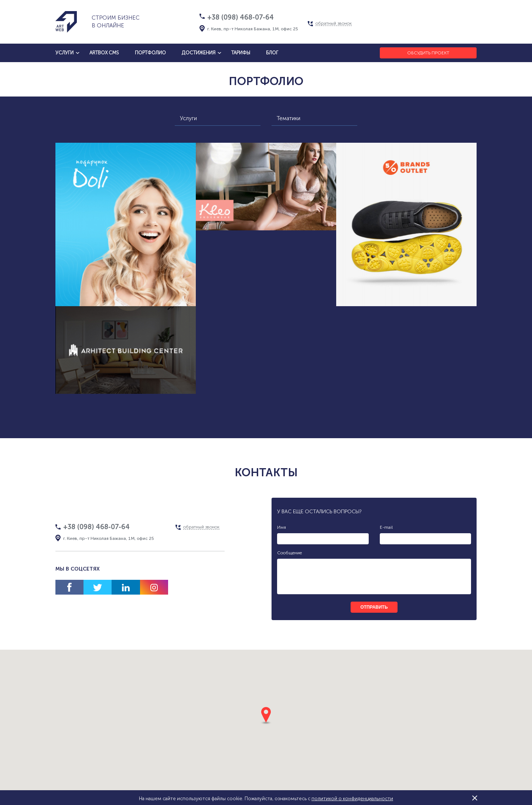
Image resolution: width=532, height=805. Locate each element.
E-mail (386, 527)
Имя (282, 527)
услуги (64, 53)
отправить (374, 607)
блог (272, 53)
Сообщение (289, 553)
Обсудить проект (428, 53)
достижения (199, 53)
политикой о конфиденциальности (352, 799)
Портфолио (150, 53)
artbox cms (104, 53)
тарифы (241, 53)
